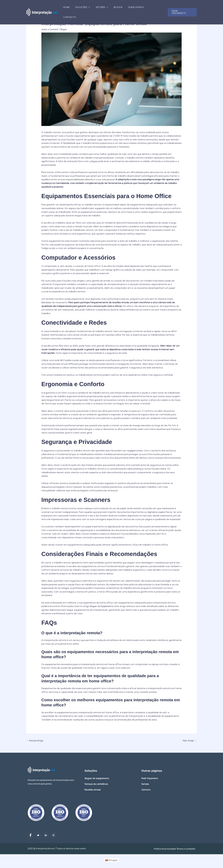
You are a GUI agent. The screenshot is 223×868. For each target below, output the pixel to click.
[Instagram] (53, 836)
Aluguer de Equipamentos (103, 606)
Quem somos (137, 7)
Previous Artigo (36, 741)
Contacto (156, 7)
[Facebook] (30, 836)
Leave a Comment (51, 29)
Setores (105, 7)
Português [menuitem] (113, 861)
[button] (93, 7)
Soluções (87, 7)
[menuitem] (111, 861)
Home (72, 7)
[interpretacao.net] (42, 7)
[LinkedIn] (46, 836)
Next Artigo (189, 741)
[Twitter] (38, 836)
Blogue (121, 7)
